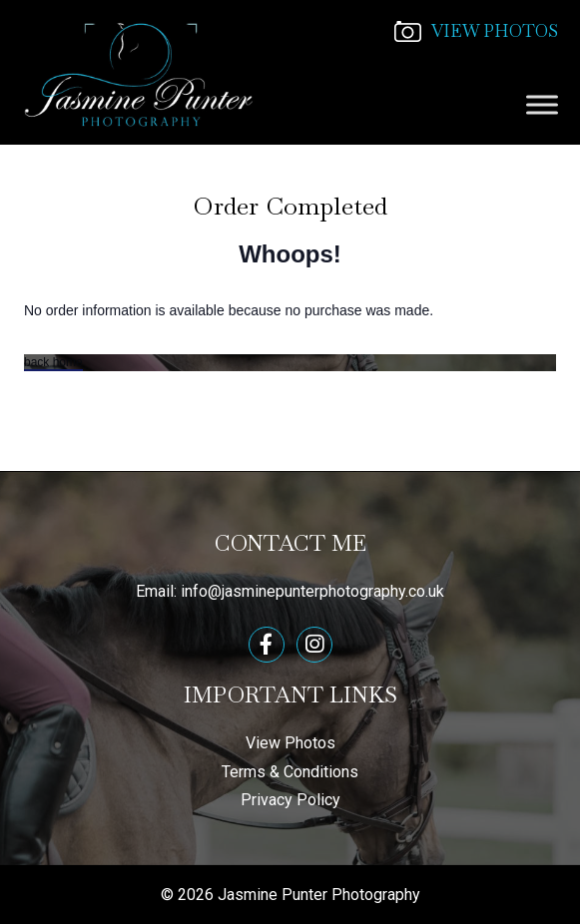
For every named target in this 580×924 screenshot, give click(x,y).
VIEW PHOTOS (476, 31)
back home (53, 362)
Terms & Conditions (290, 772)
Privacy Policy (290, 800)
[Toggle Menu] (542, 104)
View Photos (290, 743)
